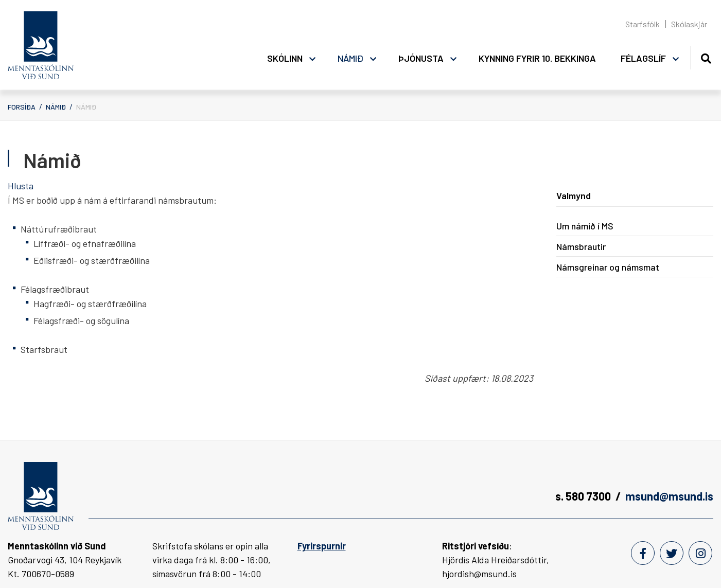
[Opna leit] (706, 57)
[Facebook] (643, 553)
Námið (56, 107)
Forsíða (22, 107)
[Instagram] (700, 553)
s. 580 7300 (583, 496)
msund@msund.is (669, 496)
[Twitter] (672, 553)
